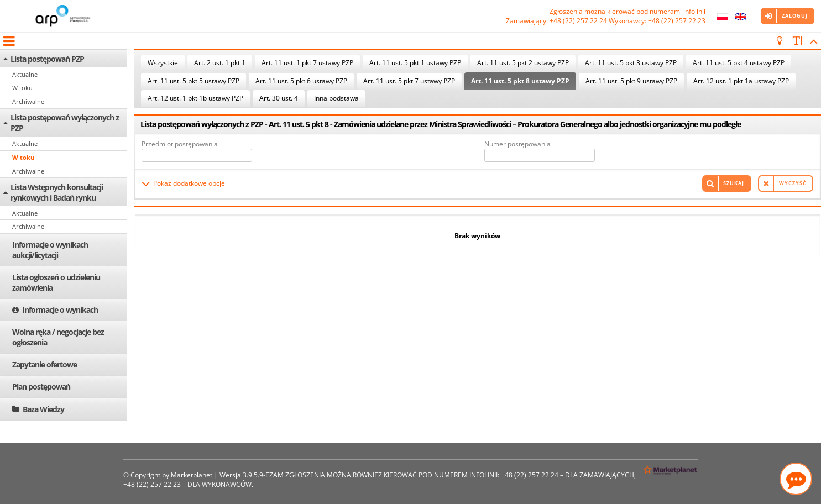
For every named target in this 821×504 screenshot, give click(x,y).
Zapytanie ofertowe (45, 364)
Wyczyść (793, 183)
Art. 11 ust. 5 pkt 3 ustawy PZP (631, 63)
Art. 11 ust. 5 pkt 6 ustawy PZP (301, 81)
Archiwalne (28, 101)
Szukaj (734, 183)
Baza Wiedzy (43, 409)
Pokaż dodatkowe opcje (189, 183)
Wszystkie (163, 63)
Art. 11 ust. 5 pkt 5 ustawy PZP (194, 81)
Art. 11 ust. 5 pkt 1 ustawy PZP (415, 63)
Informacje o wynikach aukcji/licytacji (50, 250)
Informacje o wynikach (60, 310)
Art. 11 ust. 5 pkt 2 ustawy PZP (523, 63)
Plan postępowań (41, 387)
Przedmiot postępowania (180, 144)
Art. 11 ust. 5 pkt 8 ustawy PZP (520, 81)
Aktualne (25, 74)
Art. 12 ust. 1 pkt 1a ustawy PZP (741, 81)
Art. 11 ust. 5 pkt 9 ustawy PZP (631, 81)
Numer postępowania (517, 144)
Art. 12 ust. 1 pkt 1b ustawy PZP (195, 98)
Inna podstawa (336, 98)
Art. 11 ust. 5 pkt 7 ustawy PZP (409, 81)
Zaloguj (795, 16)
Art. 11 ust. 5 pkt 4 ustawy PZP (739, 63)
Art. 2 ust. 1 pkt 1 (220, 63)
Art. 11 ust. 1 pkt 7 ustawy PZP (307, 63)
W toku (22, 88)
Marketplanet (192, 475)
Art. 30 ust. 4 (279, 98)
